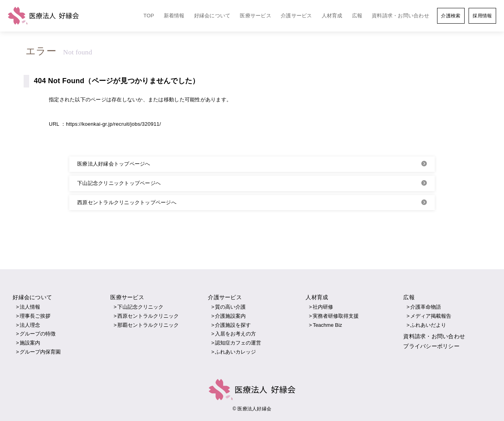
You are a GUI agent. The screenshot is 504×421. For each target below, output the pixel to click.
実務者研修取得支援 (336, 316)
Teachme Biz (327, 325)
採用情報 (482, 16)
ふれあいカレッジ (235, 352)
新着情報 (174, 16)
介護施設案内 (230, 316)
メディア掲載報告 (431, 316)
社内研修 (323, 307)
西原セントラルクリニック (148, 316)
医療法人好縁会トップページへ (114, 164)
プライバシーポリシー (431, 346)
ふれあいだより (428, 325)
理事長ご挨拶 (35, 316)
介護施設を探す (233, 325)
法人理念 (30, 325)
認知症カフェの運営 (238, 343)
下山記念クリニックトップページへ (119, 183)
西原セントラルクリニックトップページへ (127, 202)
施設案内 (30, 343)
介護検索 (451, 16)
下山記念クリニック (140, 307)
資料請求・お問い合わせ (400, 16)
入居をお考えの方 (235, 334)
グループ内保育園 (40, 352)
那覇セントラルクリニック (148, 325)
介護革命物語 (426, 307)
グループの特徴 (38, 334)
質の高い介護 (230, 307)
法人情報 (30, 307)
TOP (149, 16)
